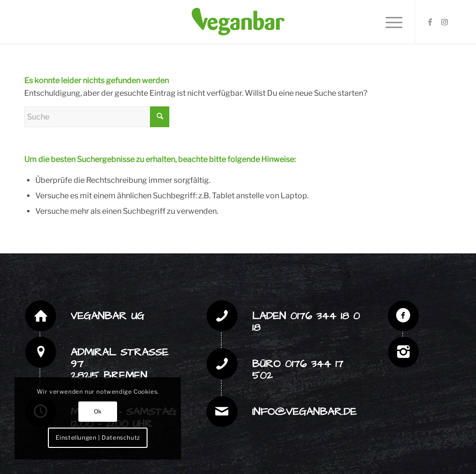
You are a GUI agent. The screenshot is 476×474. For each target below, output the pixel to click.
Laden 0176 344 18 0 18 (306, 322)
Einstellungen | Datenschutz (98, 437)
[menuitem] (389, 22)
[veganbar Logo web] (238, 22)
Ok (98, 411)
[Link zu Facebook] (430, 22)
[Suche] (97, 117)
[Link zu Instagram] (445, 22)
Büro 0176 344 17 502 (298, 370)
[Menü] (389, 22)
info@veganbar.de (304, 412)
